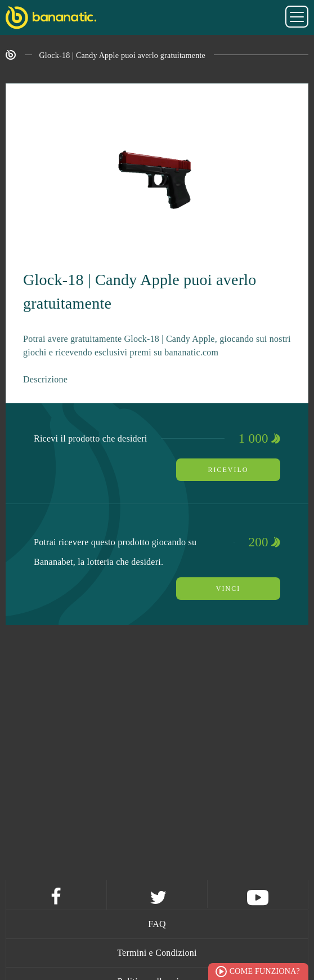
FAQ (157, 924)
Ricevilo (228, 470)
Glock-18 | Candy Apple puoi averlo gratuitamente (123, 55)
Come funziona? (265, 971)
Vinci (228, 589)
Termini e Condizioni (157, 953)
